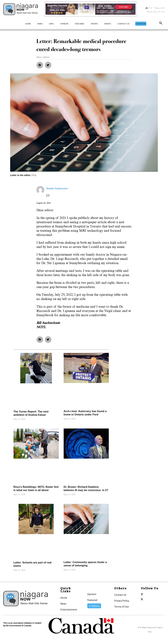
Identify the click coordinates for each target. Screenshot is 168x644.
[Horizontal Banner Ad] (91, 9)
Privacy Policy (122, 601)
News (63, 604)
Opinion (92, 594)
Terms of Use (121, 607)
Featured (92, 600)
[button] (161, 24)
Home (64, 598)
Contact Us (120, 595)
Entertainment (69, 609)
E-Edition (94, 606)
